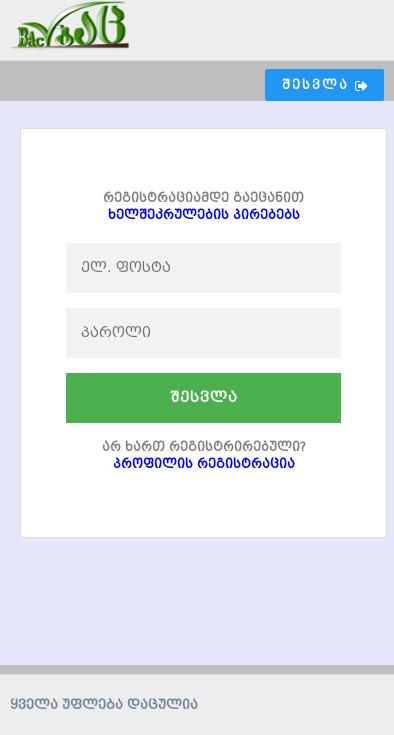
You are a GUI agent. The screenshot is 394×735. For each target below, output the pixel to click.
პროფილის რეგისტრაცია (204, 463)
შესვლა (204, 397)
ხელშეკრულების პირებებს (204, 214)
